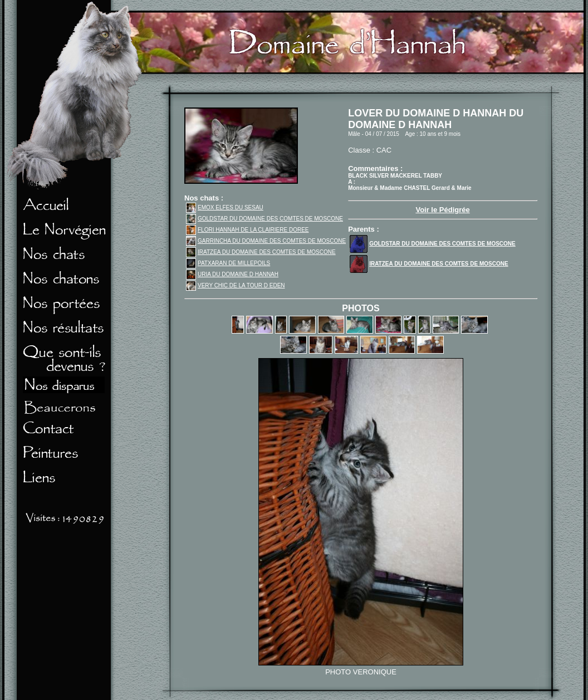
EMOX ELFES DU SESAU (225, 207)
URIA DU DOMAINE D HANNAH (232, 274)
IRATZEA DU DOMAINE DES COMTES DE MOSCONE (261, 252)
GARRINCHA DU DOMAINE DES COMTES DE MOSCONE (266, 241)
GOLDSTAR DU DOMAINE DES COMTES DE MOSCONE (264, 219)
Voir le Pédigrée (442, 210)
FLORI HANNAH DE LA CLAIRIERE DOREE (248, 230)
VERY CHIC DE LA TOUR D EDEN (236, 285)
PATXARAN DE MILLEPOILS (228, 263)
